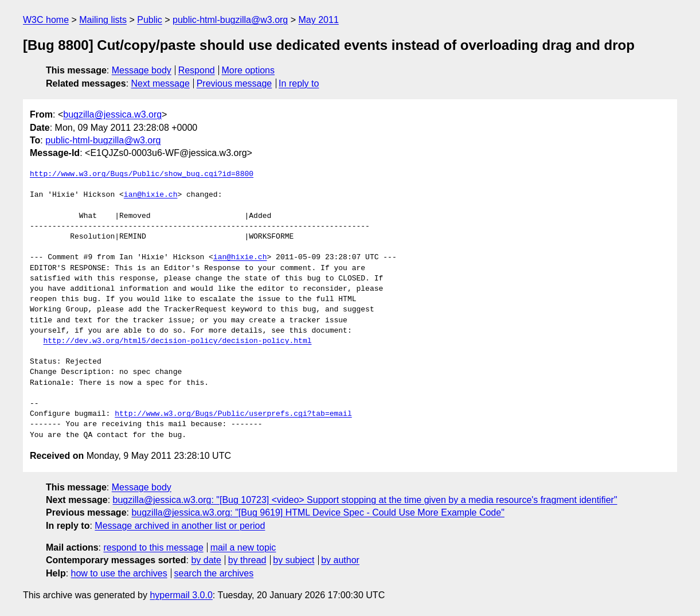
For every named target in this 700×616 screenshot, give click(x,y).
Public (150, 20)
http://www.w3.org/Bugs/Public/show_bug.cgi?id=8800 (142, 174)
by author (340, 560)
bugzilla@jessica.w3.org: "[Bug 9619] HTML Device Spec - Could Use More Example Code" (318, 512)
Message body (142, 70)
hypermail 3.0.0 (181, 595)
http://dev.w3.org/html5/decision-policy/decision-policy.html (177, 341)
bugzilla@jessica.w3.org (112, 114)
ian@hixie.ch (151, 195)
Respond (197, 70)
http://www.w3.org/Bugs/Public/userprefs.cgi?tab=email (233, 414)
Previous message (234, 83)
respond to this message (153, 547)
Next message (161, 83)
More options (249, 70)
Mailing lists (103, 20)
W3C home (46, 20)
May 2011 (319, 20)
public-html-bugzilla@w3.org (230, 20)
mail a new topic (243, 547)
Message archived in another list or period (180, 526)
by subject (294, 560)
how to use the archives (119, 573)
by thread (247, 560)
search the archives (214, 573)
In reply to (299, 83)
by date (206, 560)
